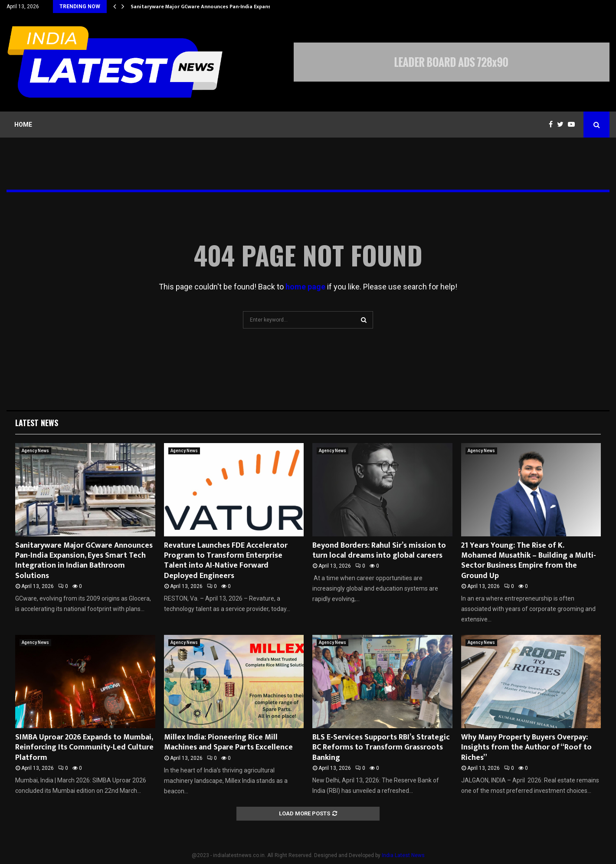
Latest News (37, 423)
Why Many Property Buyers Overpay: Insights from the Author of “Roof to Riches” (526, 747)
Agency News (35, 451)
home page (305, 287)
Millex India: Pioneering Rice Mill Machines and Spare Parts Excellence (228, 742)
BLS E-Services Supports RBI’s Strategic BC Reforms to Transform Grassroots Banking (381, 747)
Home (23, 125)
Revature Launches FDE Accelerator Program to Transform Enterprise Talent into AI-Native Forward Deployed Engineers (226, 561)
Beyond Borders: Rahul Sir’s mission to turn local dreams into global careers (379, 550)
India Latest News (403, 855)
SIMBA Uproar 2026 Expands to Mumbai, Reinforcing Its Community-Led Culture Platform (84, 747)
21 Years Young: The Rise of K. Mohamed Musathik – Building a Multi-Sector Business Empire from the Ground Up (529, 561)
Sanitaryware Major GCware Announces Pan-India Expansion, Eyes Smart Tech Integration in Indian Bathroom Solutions (84, 561)
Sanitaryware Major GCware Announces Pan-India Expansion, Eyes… (213, 7)
